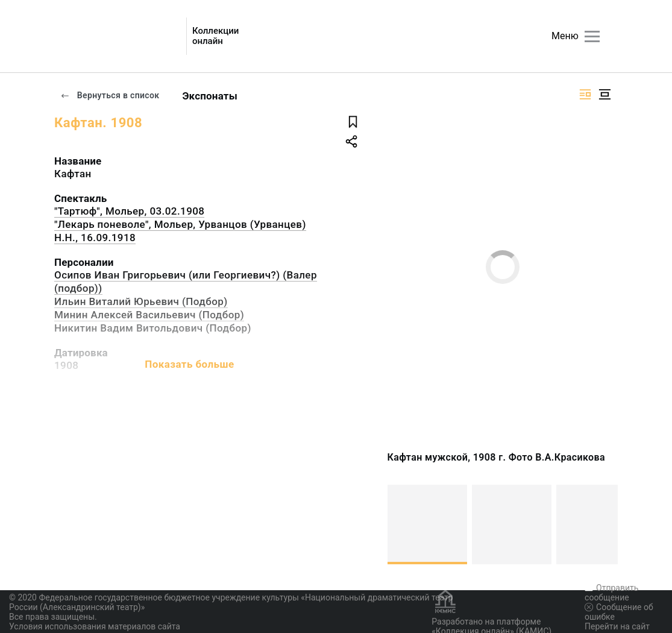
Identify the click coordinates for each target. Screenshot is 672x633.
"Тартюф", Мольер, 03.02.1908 (129, 211)
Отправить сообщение (611, 593)
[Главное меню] (592, 36)
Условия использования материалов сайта (95, 626)
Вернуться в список (110, 95)
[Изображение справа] (585, 94)
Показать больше (189, 364)
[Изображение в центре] (604, 94)
